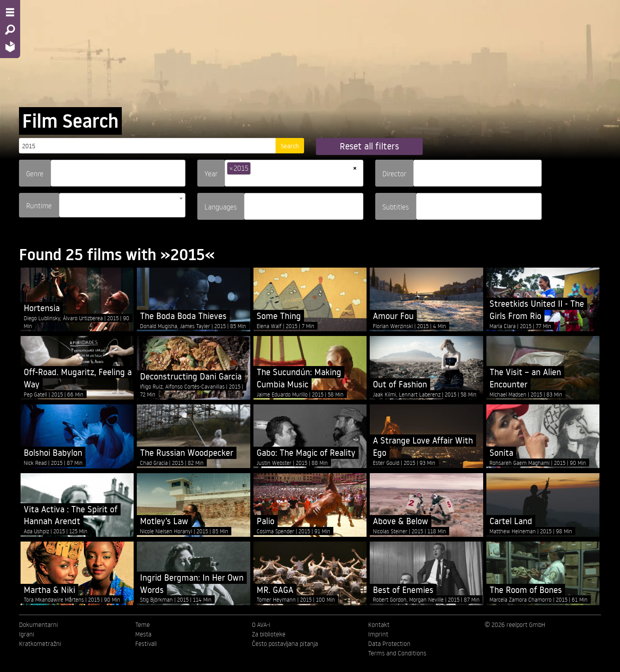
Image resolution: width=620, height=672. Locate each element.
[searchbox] (56, 170)
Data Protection (389, 644)
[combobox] (118, 173)
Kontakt (379, 625)
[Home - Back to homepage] (10, 46)
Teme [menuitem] (143, 625)
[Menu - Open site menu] (10, 12)
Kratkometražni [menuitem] (40, 644)
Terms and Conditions (397, 653)
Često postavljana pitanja (285, 644)
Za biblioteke (269, 634)
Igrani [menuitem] (27, 634)
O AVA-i (261, 625)
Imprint (378, 634)
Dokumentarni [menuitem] (39, 625)
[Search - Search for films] (10, 30)
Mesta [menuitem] (143, 634)
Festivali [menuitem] (146, 644)
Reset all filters (369, 146)
